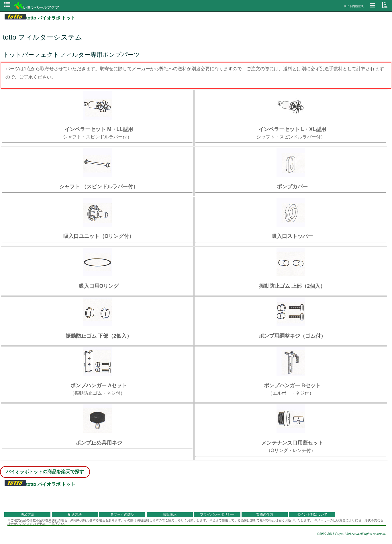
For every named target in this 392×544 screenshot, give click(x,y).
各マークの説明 (122, 514)
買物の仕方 (265, 514)
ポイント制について (312, 514)
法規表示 (170, 514)
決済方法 (28, 514)
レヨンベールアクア (37, 7)
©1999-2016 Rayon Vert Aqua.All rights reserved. (351, 534)
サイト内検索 (353, 6)
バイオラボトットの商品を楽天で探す (45, 472)
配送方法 (75, 514)
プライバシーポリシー (217, 514)
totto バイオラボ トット (40, 18)
